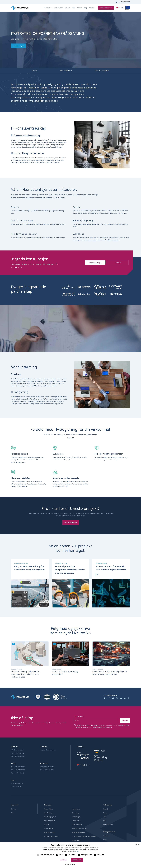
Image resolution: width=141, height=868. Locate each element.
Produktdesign (77, 825)
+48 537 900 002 (124, 2)
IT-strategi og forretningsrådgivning (84, 836)
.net (98, 575)
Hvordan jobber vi (66, 71)
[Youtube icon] (121, 698)
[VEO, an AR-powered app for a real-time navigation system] (30, 593)
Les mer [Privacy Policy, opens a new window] (77, 852)
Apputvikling (48, 813)
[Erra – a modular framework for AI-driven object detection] (111, 593)
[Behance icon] (125, 698)
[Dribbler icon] (129, 698)
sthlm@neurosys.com (47, 767)
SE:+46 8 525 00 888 (47, 770)
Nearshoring (76, 809)
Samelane (107, 836)
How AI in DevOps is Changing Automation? (65, 673)
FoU (12, 813)
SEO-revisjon (76, 840)
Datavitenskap (49, 828)
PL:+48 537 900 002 (18, 753)
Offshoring (75, 813)
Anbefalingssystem (50, 817)
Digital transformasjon (51, 836)
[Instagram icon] (117, 698)
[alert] (70, 855)
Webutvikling (48, 809)
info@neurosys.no (17, 783)
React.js (106, 809)
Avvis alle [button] (64, 860)
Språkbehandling (49, 832)
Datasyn (47, 825)
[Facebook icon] (109, 698)
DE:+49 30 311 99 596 (18, 770)
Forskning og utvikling (79, 828)
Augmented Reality (78, 832)
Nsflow (106, 840)
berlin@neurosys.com (18, 767)
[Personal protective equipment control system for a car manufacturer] (70, 593)
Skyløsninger (76, 817)
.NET (105, 817)
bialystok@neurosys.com (48, 750)
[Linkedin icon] (105, 698)
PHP (105, 821)
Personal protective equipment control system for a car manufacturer (70, 570)
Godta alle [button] (77, 860)
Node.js (106, 813)
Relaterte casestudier (102, 71)
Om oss (13, 809)
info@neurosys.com (17, 750)
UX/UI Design (76, 821)
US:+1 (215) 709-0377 (18, 756)
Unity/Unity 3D (108, 825)
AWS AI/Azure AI (49, 821)
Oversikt (35, 71)
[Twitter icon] (113, 698)
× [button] (139, 844)
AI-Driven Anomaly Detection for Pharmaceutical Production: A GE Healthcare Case (25, 674)
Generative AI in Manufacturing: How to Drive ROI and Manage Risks (110, 673)
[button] (70, 864)
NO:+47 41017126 (16, 787)
